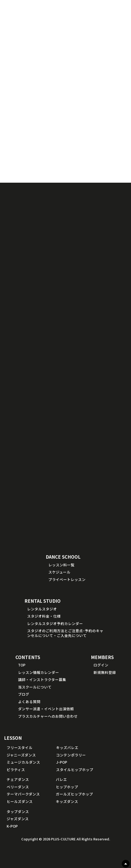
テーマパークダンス (23, 794)
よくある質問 (29, 702)
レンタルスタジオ (42, 609)
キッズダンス (67, 801)
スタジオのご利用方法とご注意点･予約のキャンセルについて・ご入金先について (65, 633)
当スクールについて (35, 687)
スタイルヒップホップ (75, 769)
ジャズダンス (18, 819)
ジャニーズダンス (21, 755)
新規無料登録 (105, 672)
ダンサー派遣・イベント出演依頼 (46, 709)
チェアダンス (18, 779)
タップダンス (18, 811)
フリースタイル (20, 747)
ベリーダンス (18, 787)
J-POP (62, 762)
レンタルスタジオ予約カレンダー (55, 623)
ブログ (24, 694)
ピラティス (16, 769)
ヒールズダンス (20, 801)
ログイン (101, 665)
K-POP (12, 826)
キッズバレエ (67, 747)
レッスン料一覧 (61, 565)
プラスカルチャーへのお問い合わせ (48, 716)
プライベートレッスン (67, 579)
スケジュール (59, 572)
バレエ (61, 779)
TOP (22, 665)
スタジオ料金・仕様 (44, 616)
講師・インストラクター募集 (42, 679)
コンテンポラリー (71, 755)
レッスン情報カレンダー (39, 672)
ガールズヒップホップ (74, 794)
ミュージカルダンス (23, 762)
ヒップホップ (67, 787)
